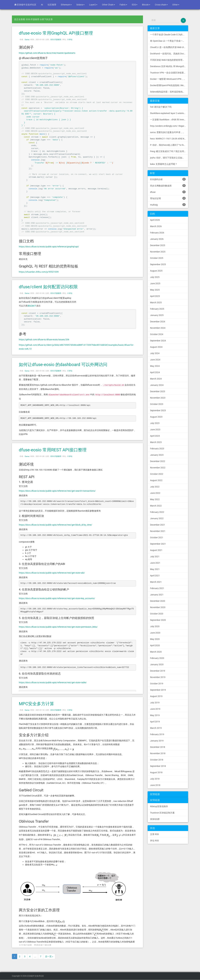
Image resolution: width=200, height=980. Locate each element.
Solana (80, 5)
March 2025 (156, 303)
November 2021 (158, 531)
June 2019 (155, 709)
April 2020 (155, 645)
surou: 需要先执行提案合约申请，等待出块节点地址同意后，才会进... (169, 132)
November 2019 (158, 677)
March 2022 (156, 506)
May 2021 (155, 569)
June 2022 (155, 493)
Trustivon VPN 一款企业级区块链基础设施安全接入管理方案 (169, 73)
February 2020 (157, 658)
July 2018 (155, 779)
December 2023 (158, 391)
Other (176, 5)
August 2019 (156, 696)
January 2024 (157, 385)
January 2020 (157, 664)
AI (42, 5)
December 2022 (158, 461)
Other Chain (109, 5)
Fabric (123, 5)
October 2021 (157, 537)
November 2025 (158, 252)
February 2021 (157, 588)
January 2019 (157, 741)
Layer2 (93, 5)
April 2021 (155, 576)
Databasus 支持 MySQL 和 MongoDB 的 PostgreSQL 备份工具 (169, 66)
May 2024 (155, 366)
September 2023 (158, 410)
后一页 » (49, 956)
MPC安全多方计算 (36, 704)
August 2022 (156, 480)
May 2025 (155, 290)
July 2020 (155, 626)
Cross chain (161, 5)
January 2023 (157, 455)
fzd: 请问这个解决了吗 (161, 107)
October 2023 (157, 404)
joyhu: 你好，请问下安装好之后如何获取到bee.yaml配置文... (169, 158)
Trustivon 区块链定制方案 (162, 813)
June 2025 (155, 283)
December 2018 (158, 747)
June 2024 (155, 360)
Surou (27, 40)
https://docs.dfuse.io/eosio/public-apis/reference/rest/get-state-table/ (53, 682)
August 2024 (156, 347)
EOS (135, 5)
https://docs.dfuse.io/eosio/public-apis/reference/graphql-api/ (49, 247)
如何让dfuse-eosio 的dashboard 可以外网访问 (63, 365)
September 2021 (158, 544)
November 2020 (158, 607)
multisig (168, 205)
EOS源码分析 (168, 179)
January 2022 (157, 518)
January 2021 (157, 595)
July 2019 (155, 703)
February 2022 (157, 512)
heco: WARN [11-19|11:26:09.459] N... (168, 139)
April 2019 (155, 722)
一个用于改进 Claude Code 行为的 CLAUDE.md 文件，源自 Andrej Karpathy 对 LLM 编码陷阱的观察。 (169, 35)
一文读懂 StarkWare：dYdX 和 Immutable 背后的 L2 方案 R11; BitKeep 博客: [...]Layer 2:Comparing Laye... (169, 120)
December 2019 (158, 671)
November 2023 (158, 398)
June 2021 (155, 563)
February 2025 (157, 309)
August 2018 (156, 772)
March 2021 (156, 582)
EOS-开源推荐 (56, 40)
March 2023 (156, 442)
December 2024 (158, 322)
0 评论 (70, 40)
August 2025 (156, 271)
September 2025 (158, 264)
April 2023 (155, 436)
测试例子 (32, 306)
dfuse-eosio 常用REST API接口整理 (53, 450)
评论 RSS (154, 841)
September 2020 (158, 620)
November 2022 (158, 468)
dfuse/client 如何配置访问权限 (48, 287)
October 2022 (157, 474)
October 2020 (157, 614)
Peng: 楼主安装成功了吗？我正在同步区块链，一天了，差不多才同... (169, 151)
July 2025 (155, 277)
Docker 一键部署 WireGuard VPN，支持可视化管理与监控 (169, 79)
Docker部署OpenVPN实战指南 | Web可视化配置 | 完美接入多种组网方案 (169, 85)
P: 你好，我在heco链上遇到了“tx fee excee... (169, 145)
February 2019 (157, 734)
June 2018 (155, 785)
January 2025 (157, 315)
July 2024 (155, 353)
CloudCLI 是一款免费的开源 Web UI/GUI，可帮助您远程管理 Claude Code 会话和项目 (169, 47)
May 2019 (155, 715)
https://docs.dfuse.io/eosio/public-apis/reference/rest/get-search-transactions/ (57, 491)
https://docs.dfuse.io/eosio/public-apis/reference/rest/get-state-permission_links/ (58, 627)
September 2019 (158, 690)
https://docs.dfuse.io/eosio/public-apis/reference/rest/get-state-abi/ (52, 573)
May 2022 (155, 499)
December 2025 (158, 245)
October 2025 (157, 258)
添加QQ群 (155, 819)
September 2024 (158, 341)
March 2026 (156, 226)
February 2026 (157, 233)
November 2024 (158, 328)
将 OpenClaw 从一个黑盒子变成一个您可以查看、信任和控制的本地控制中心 (169, 41)
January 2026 (157, 239)
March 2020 (156, 652)
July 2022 (155, 487)
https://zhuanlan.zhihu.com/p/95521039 (39, 272)
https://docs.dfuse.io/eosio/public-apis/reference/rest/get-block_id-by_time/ (55, 525)
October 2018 (157, 760)
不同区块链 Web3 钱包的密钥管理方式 (168, 60)
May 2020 (155, 639)
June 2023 (155, 430)
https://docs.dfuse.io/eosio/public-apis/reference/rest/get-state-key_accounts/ (57, 598)
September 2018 (158, 766)
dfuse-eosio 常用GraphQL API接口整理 (56, 33)
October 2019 (157, 684)
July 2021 (155, 557)
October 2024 (157, 334)
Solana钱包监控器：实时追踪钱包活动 (169, 92)
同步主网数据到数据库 (168, 186)
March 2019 (156, 728)
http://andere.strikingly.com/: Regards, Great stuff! (169, 126)
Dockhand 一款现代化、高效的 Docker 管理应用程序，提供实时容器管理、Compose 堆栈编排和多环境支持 (169, 54)
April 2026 (155, 220)
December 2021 (158, 525)
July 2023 (155, 423)
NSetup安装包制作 (159, 806)
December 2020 (158, 601)
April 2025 (155, 296)
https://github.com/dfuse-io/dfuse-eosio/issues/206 (44, 340)
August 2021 (156, 550)
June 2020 (155, 633)
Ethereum (66, 5)
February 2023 (157, 449)
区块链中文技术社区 (25, 5)
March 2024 (156, 379)
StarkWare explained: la (169, 113)
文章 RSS (154, 834)
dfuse (168, 192)
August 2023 (156, 417)
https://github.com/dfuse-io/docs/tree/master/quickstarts (47, 53)
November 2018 (158, 753)
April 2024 (155, 372)
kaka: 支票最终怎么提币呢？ (164, 164)
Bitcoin (146, 5)
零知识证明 (168, 198)
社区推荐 (52, 5)
